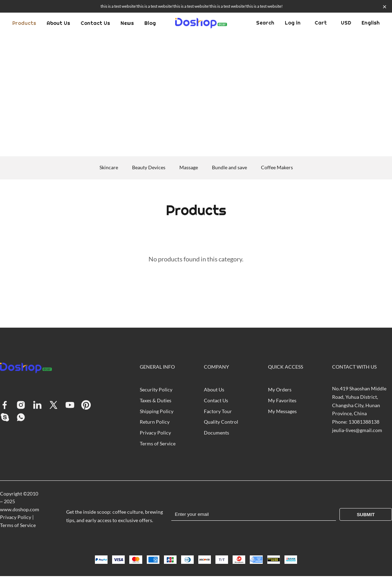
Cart (321, 23)
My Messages (282, 411)
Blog (150, 23)
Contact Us (95, 23)
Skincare (109, 167)
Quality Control (221, 422)
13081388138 (364, 422)
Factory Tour (218, 411)
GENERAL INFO (157, 367)
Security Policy (156, 389)
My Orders (280, 389)
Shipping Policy (157, 411)
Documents (216, 433)
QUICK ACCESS (286, 367)
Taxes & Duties (156, 400)
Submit (366, 515)
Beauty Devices (149, 167)
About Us (58, 23)
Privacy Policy (155, 433)
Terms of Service (158, 443)
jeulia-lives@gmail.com (357, 430)
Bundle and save (229, 167)
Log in (293, 23)
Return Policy (155, 422)
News (127, 23)
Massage (189, 167)
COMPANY (216, 367)
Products (24, 23)
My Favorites (282, 400)
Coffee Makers (277, 167)
